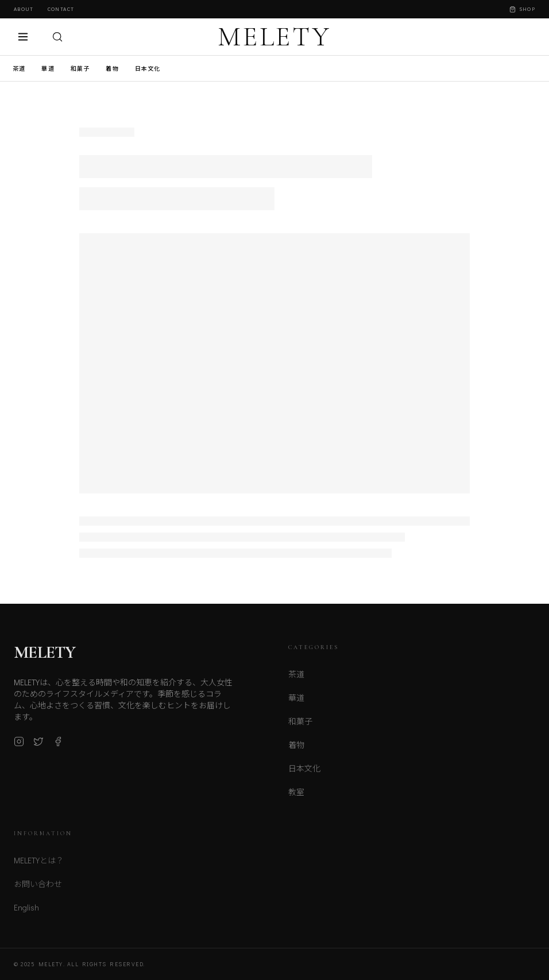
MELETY (274, 37)
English (26, 913)
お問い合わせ (38, 889)
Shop (522, 9)
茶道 (19, 69)
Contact (61, 9)
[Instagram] (19, 746)
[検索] (57, 37)
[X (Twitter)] (38, 746)
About (24, 9)
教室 (296, 796)
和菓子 (80, 69)
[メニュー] (23, 37)
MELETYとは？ (39, 865)
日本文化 (148, 69)
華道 (48, 69)
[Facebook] (58, 746)
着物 (112, 69)
